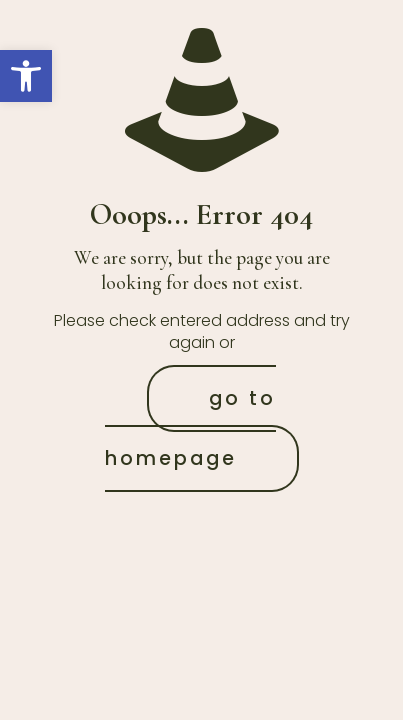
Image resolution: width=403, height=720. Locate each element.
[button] (26, 76)
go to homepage (191, 428)
